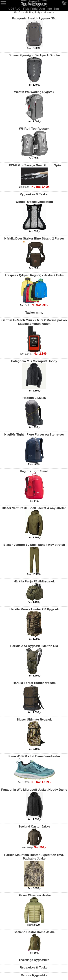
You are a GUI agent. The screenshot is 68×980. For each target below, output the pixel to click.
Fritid (34, 9)
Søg (56, 9)
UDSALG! (15, 9)
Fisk (26, 9)
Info (50, 9)
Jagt (42, 9)
